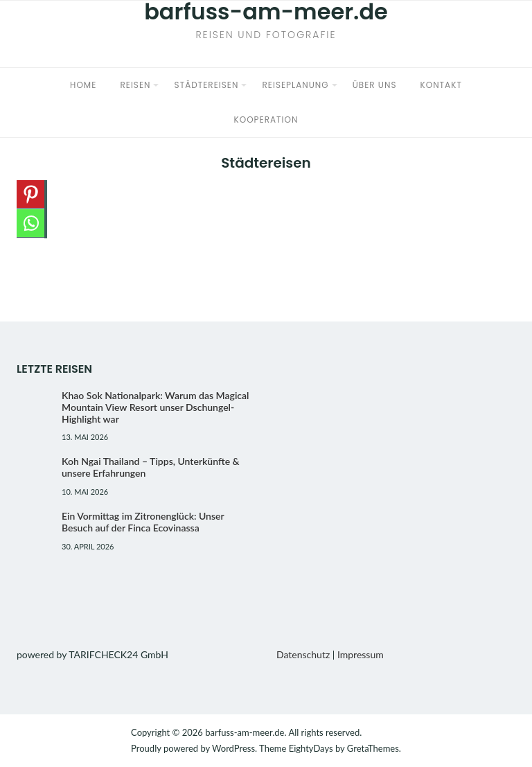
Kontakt (441, 85)
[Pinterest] (30, 195)
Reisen (135, 85)
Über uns (375, 85)
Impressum (361, 654)
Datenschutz (303, 654)
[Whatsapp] (30, 224)
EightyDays (311, 748)
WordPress (233, 748)
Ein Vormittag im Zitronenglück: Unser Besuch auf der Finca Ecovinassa (143, 522)
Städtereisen (207, 85)
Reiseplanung (296, 85)
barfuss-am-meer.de (245, 732)
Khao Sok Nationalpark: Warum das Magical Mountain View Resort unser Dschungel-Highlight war (156, 407)
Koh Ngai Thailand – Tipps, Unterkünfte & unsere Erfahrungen (151, 467)
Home (83, 85)
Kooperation (266, 120)
